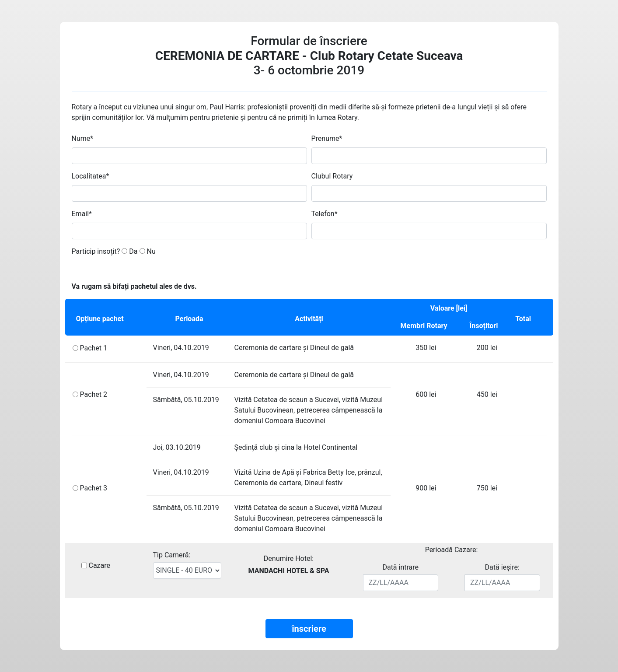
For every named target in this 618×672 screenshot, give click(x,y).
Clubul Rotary (332, 176)
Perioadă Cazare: (452, 550)
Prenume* (327, 138)
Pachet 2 (93, 394)
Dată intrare (400, 567)
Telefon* (325, 214)
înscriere (309, 629)
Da (129, 251)
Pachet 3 (93, 488)
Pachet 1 (93, 348)
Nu (148, 251)
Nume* (83, 138)
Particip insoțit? (96, 251)
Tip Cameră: (172, 555)
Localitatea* (91, 176)
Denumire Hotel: (289, 558)
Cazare (99, 565)
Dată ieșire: (502, 567)
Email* (82, 214)
